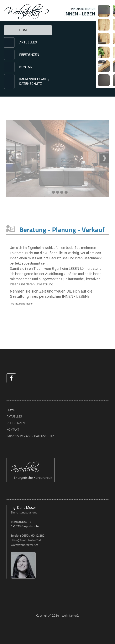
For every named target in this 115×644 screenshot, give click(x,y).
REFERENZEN (29, 55)
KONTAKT (27, 67)
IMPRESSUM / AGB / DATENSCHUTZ (34, 81)
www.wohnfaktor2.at (24, 545)
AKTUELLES (28, 42)
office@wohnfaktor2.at (26, 540)
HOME (24, 30)
